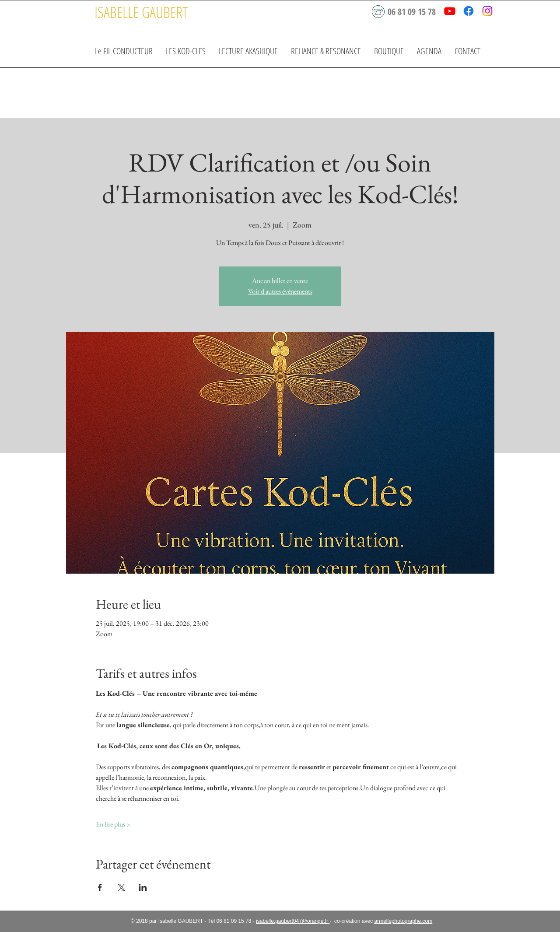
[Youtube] (450, 11)
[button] (186, 51)
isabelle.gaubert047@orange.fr (293, 921)
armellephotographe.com (403, 921)
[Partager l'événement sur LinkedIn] (143, 887)
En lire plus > (113, 824)
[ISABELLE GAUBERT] (141, 12)
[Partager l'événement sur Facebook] (100, 887)
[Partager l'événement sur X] (121, 887)
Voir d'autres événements (280, 291)
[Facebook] (469, 11)
